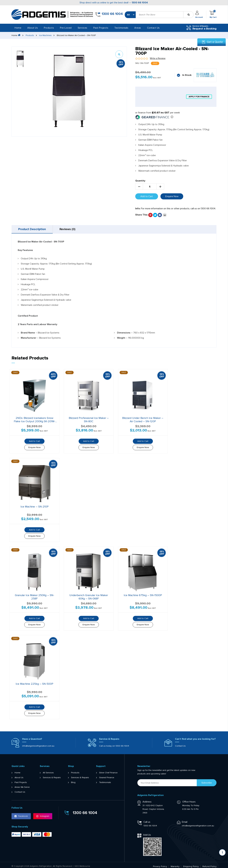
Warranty (175, 864)
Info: (138, 209)
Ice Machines (45, 35)
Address (147, 799)
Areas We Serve (22, 785)
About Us (33, 28)
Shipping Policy (191, 864)
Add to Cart (147, 196)
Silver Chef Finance (108, 770)
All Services (48, 770)
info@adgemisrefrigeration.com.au (38, 743)
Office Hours (189, 799)
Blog (73, 780)
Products (30, 35)
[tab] (32, 229)
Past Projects (101, 28)
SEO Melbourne (82, 864)
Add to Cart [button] (34, 441)
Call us (147, 819)
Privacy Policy (160, 864)
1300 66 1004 (140, 3)
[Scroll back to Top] (222, 852)
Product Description (32, 229)
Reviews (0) (68, 229)
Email (185, 819)
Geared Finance (107, 775)
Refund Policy (210, 864)
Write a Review (158, 58)
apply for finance (199, 97)
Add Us (147, 832)
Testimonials (121, 28)
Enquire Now (172, 196)
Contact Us (153, 28)
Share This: (142, 215)
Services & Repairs (52, 775)
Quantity (140, 181)
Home (18, 28)
